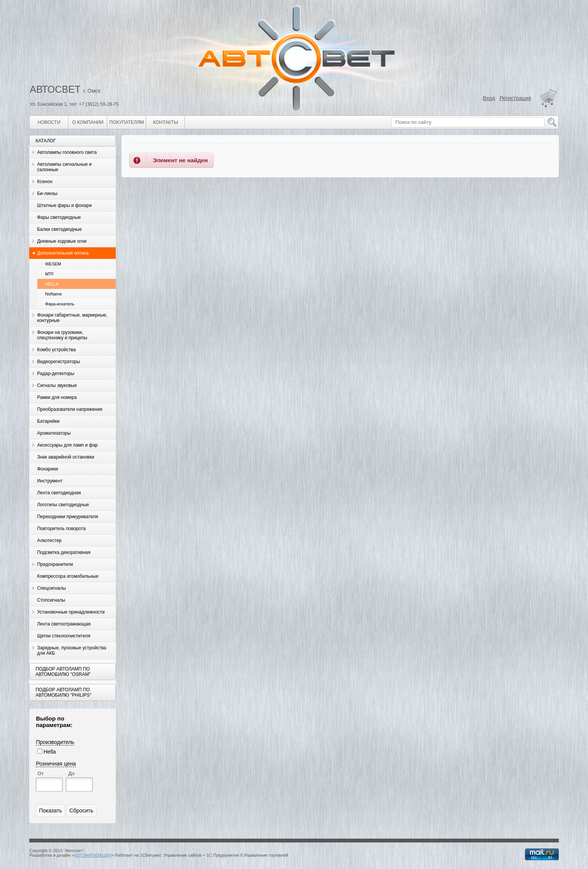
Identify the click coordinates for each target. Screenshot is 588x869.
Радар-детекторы (56, 374)
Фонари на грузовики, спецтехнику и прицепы (62, 335)
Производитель (55, 742)
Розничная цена (56, 764)
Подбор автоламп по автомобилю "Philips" (63, 692)
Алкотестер (49, 540)
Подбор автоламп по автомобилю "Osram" (63, 672)
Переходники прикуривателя (67, 517)
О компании (88, 122)
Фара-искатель (60, 304)
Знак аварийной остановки (65, 457)
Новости (49, 122)
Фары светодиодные (59, 217)
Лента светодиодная (59, 493)
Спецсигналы (51, 588)
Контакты (166, 122)
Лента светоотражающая (64, 624)
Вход (489, 98)
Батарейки (48, 421)
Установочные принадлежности (71, 612)
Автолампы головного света (67, 152)
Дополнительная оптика (63, 253)
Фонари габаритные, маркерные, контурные (72, 318)
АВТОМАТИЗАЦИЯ (92, 855)
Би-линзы (47, 193)
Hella (50, 752)
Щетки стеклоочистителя (63, 636)
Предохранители (55, 564)
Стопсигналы (51, 600)
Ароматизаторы (54, 433)
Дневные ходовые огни (62, 241)
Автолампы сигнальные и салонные (64, 167)
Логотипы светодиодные (63, 505)
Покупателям (127, 122)
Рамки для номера (57, 397)
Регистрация (515, 98)
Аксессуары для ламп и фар (67, 445)
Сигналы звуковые (57, 385)
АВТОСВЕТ (55, 89)
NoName (53, 294)
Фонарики (47, 469)
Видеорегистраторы (58, 362)
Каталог (46, 141)
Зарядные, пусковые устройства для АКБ (72, 650)
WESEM (53, 264)
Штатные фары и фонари (64, 205)
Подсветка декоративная (64, 552)
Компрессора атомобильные (67, 576)
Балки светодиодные (59, 229)
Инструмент (50, 481)
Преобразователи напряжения (69, 409)
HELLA (52, 284)
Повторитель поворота (61, 529)
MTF (49, 274)
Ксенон (45, 182)
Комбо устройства (56, 350)
